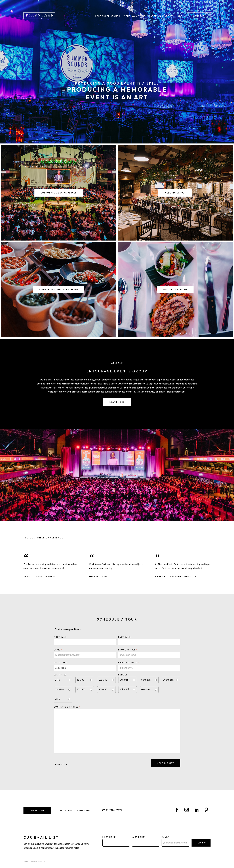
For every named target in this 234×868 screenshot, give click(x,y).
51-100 (80, 680)
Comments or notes (67, 707)
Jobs (180, 16)
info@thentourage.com (75, 811)
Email (58, 650)
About (169, 16)
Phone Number (128, 650)
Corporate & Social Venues (59, 193)
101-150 (103, 680)
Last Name (125, 637)
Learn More (117, 402)
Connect (199, 16)
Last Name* (139, 837)
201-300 (81, 689)
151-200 (59, 689)
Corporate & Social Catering (59, 290)
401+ (58, 699)
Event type (60, 663)
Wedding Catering (175, 290)
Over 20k (146, 689)
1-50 (58, 680)
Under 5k (124, 680)
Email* (165, 837)
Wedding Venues (135, 16)
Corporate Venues (108, 16)
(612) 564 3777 (112, 810)
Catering (155, 16)
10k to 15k (168, 680)
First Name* (110, 837)
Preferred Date (129, 663)
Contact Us (37, 811)
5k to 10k (146, 680)
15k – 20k (125, 689)
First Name (60, 637)
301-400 (103, 689)
